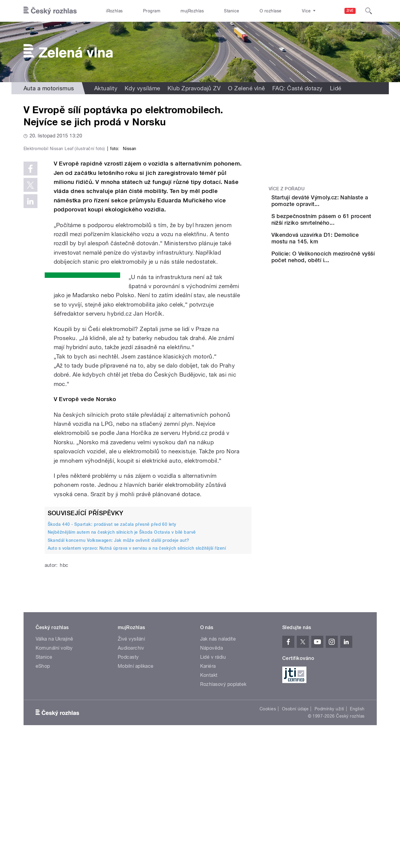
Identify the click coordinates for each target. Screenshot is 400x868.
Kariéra (208, 794)
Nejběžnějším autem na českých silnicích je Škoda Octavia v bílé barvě (122, 661)
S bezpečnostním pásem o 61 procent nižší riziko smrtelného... (338, 231)
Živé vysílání (131, 767)
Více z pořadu (287, 189)
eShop (43, 794)
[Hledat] (369, 11)
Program (152, 11)
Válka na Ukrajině (54, 767)
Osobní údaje (295, 837)
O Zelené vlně (246, 88)
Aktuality (106, 88)
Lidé (336, 88)
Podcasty (128, 785)
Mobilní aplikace (136, 794)
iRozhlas (114, 11)
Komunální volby (54, 776)
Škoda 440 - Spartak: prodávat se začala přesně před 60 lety (112, 653)
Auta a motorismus (49, 88)
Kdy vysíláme (142, 88)
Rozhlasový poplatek (223, 813)
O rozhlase (271, 11)
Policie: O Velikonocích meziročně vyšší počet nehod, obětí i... (335, 286)
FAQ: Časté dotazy (298, 88)
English (357, 837)
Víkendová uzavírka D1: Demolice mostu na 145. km (337, 259)
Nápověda (212, 776)
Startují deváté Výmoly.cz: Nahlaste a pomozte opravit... (339, 204)
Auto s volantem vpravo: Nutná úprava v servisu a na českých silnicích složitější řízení (137, 677)
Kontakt (209, 804)
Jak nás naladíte (218, 767)
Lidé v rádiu (213, 785)
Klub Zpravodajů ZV (194, 88)
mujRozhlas (192, 11)
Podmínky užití (329, 837)
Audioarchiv (131, 776)
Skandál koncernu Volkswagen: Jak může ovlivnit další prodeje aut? (118, 668)
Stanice (232, 11)
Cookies (268, 837)
